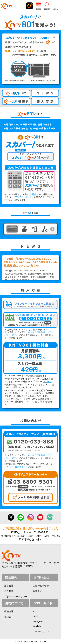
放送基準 (9, 591)
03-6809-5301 (42, 532)
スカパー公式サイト (15, 467)
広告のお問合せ (41, 586)
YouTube (37, 626)
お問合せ (37, 591)
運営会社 (9, 586)
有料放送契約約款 (37, 332)
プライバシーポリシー (16, 597)
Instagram (38, 621)
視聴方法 (9, 611)
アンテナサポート (23, 197)
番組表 (8, 617)
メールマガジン (41, 631)
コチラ (48, 381)
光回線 (33, 194)
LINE (35, 616)
